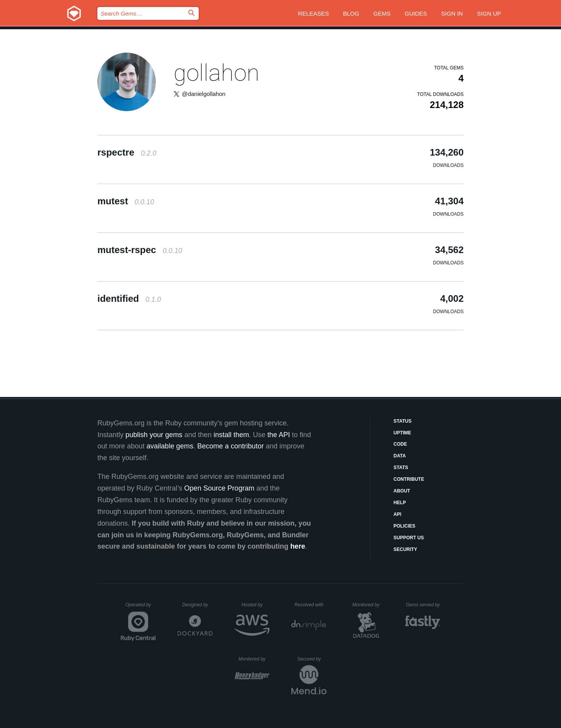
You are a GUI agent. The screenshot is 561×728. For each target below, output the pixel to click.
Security (405, 549)
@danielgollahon (204, 94)
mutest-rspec (140, 250)
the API (279, 435)
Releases (313, 13)
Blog (351, 13)
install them (231, 435)
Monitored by (368, 605)
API (397, 514)
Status (402, 421)
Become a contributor (230, 446)
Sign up (489, 13)
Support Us (409, 538)
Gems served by (423, 605)
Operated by (141, 608)
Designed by (197, 605)
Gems (382, 13)
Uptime (402, 433)
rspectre (127, 152)
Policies (404, 526)
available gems (170, 446)
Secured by (312, 659)
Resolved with (310, 605)
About (402, 491)
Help (400, 503)
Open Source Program (219, 488)
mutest (126, 201)
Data (400, 456)
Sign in (452, 13)
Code (400, 444)
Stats (401, 468)
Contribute (409, 479)
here (298, 546)
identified (129, 298)
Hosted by (256, 605)
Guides (416, 13)
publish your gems (154, 435)
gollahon (216, 73)
